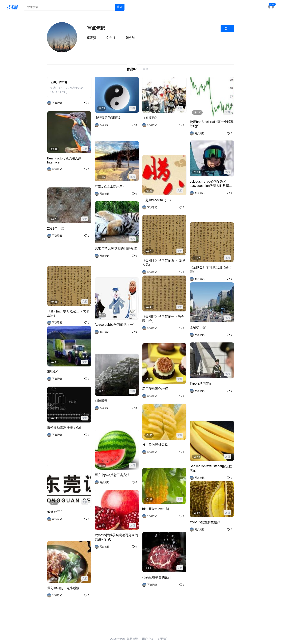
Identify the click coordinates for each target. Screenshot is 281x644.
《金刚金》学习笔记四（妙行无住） (211, 267)
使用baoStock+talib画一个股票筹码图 (211, 123)
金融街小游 (196, 327)
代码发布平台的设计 (154, 577)
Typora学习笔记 (199, 405)
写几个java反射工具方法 (109, 474)
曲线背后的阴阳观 (105, 125)
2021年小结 (54, 250)
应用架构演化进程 (153, 388)
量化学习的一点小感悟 (60, 601)
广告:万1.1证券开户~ (107, 186)
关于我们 (161, 638)
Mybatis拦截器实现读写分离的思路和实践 (117, 536)
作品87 (132, 69)
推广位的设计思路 (153, 452)
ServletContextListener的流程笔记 (211, 465)
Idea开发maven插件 (154, 516)
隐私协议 (134, 638)
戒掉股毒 (100, 414)
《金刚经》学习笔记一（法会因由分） (162, 326)
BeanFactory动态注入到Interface (67, 172)
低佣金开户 (54, 525)
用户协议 (148, 638)
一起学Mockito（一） (155, 199)
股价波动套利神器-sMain (62, 449)
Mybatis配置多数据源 (202, 544)
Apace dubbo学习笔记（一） (112, 338)
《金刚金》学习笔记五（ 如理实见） (164, 260)
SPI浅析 (52, 371)
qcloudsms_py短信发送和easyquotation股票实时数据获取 (209, 205)
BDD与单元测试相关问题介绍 (112, 262)
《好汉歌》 (149, 139)
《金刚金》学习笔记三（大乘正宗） (68, 310)
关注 (227, 29)
